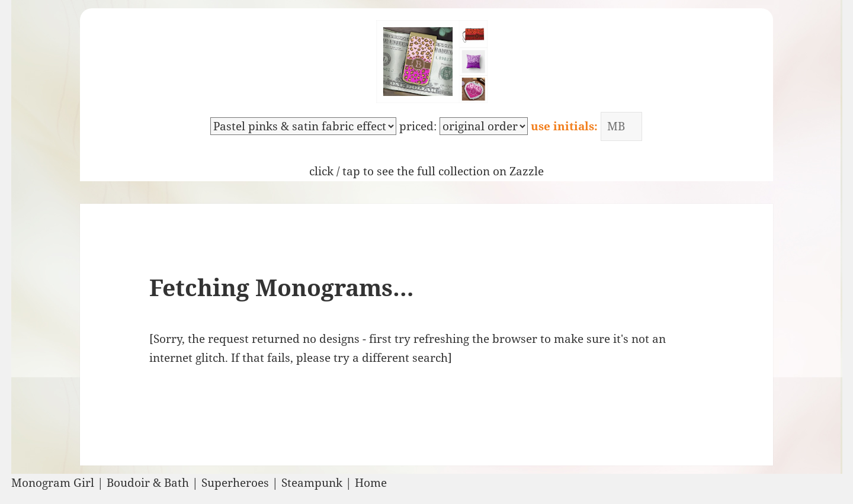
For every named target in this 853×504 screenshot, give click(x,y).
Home (371, 483)
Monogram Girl (53, 483)
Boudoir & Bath (148, 483)
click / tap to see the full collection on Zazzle (426, 171)
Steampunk (312, 483)
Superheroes (235, 483)
